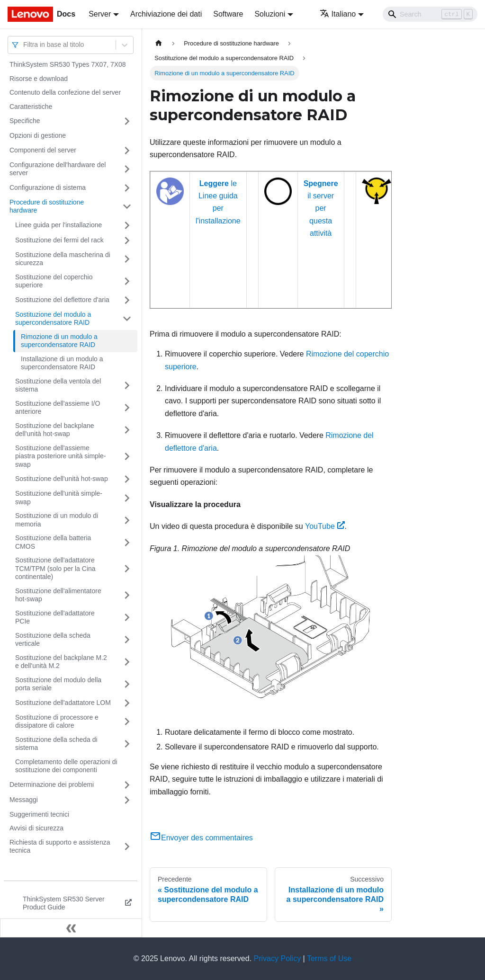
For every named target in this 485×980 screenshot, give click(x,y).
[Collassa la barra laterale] (71, 928)
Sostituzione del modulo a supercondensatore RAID (53, 319)
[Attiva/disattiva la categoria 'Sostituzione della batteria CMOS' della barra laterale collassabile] (127, 542)
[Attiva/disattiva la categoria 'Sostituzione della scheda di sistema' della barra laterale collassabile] (127, 744)
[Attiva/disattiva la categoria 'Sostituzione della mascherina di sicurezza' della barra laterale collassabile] (127, 259)
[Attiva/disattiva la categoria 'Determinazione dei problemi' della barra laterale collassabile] (127, 785)
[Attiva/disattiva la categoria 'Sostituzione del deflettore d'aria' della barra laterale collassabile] (127, 300)
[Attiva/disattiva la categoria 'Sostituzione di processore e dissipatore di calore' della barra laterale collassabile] (127, 722)
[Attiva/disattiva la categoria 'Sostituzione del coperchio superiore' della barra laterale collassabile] (127, 281)
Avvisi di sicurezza (36, 828)
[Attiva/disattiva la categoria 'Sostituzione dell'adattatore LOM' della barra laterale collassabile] (127, 703)
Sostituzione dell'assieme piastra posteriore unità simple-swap (60, 456)
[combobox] (24, 45)
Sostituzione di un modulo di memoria (57, 520)
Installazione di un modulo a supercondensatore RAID (62, 363)
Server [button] (100, 14)
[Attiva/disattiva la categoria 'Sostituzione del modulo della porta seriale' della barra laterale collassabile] (127, 684)
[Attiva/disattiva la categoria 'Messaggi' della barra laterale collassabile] (127, 800)
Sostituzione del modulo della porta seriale (58, 684)
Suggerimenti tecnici (39, 814)
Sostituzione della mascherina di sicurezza (63, 259)
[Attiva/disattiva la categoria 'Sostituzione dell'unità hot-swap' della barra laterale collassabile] (127, 479)
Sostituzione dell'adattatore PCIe (55, 617)
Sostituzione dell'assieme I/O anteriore (58, 408)
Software (228, 14)
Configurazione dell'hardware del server (58, 169)
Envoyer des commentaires (201, 838)
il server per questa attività (321, 209)
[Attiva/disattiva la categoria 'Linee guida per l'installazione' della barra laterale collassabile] (127, 225)
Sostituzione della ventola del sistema (58, 385)
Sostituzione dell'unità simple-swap (59, 498)
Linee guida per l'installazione (58, 225)
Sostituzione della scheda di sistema (56, 744)
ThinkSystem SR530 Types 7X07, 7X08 (68, 64)
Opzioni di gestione (38, 135)
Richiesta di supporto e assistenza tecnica (60, 846)
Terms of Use (329, 958)
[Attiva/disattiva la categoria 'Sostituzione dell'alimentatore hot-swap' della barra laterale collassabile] (127, 595)
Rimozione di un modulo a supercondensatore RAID (59, 341)
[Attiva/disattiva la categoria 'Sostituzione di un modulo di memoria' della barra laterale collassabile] (127, 520)
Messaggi (24, 800)
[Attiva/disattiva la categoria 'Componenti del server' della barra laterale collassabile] (127, 151)
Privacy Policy (278, 958)
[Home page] (159, 43)
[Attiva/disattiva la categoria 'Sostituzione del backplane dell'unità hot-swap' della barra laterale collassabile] (127, 430)
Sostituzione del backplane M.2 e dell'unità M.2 (61, 662)
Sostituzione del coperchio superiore (54, 281)
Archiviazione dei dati (166, 14)
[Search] (430, 14)
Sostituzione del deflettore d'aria (62, 300)
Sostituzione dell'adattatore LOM (63, 703)
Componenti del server (43, 150)
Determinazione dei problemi (52, 784)
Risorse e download (39, 79)
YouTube (325, 526)
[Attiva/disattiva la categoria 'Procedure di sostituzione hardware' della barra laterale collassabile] (127, 207)
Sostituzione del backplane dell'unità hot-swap (55, 430)
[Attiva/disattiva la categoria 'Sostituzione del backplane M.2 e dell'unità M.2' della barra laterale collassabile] (127, 662)
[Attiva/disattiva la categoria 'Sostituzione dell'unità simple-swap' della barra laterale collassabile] (127, 498)
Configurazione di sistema (48, 187)
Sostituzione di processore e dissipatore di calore (57, 722)
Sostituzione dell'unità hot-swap (62, 479)
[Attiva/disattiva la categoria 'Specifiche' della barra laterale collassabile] (127, 121)
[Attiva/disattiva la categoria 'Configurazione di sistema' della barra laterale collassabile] (127, 188)
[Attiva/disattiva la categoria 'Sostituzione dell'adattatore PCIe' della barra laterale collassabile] (127, 618)
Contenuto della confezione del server (65, 92)
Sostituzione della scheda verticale (53, 640)
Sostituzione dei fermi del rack (59, 240)
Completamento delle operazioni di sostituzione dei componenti (66, 766)
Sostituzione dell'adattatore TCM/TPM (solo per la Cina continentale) (55, 568)
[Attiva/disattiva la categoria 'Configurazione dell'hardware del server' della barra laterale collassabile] (127, 169)
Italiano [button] (338, 14)
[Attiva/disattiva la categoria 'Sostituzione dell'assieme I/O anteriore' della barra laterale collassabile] (127, 408)
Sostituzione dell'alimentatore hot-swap (58, 595)
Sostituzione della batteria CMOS (53, 542)
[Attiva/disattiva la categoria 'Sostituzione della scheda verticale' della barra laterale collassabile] (127, 640)
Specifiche (25, 121)
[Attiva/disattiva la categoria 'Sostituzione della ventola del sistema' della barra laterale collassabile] (127, 386)
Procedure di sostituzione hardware (47, 206)
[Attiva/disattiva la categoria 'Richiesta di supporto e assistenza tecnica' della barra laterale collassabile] (127, 847)
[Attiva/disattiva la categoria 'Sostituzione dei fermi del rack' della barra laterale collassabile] (127, 241)
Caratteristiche (31, 107)
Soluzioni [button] (270, 14)
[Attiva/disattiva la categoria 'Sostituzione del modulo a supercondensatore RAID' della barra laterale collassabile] (127, 319)
